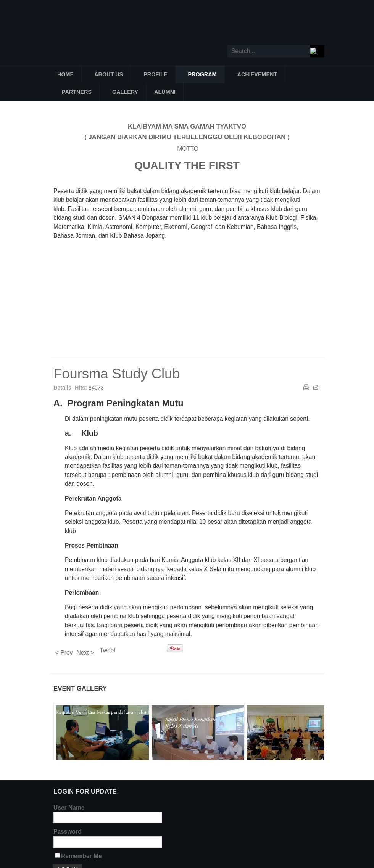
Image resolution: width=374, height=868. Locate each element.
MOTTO (187, 149)
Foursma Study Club (117, 374)
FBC (240, 266)
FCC (87, 266)
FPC (163, 310)
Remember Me (81, 856)
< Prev (64, 653)
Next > (85, 653)
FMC (138, 266)
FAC (214, 310)
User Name (69, 808)
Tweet (108, 650)
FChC (291, 266)
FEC (189, 266)
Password (68, 832)
